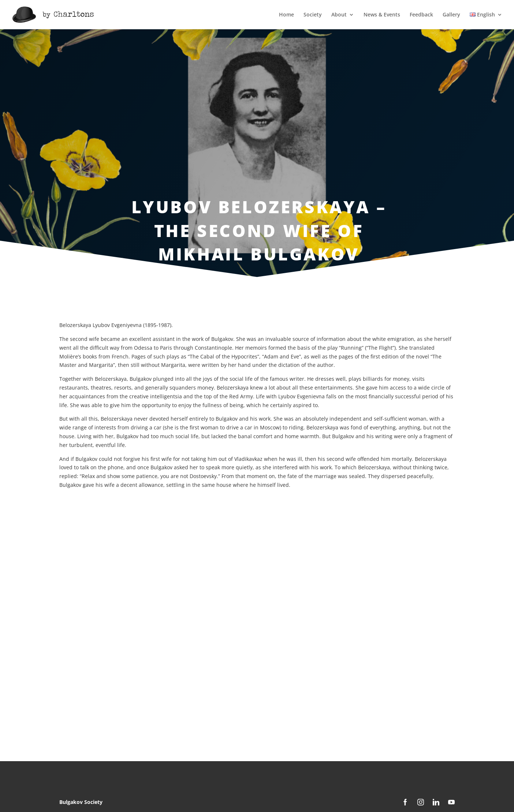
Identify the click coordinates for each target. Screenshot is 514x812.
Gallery (451, 15)
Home (286, 15)
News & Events (382, 15)
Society (313, 15)
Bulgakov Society (81, 802)
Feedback (421, 15)
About (339, 15)
